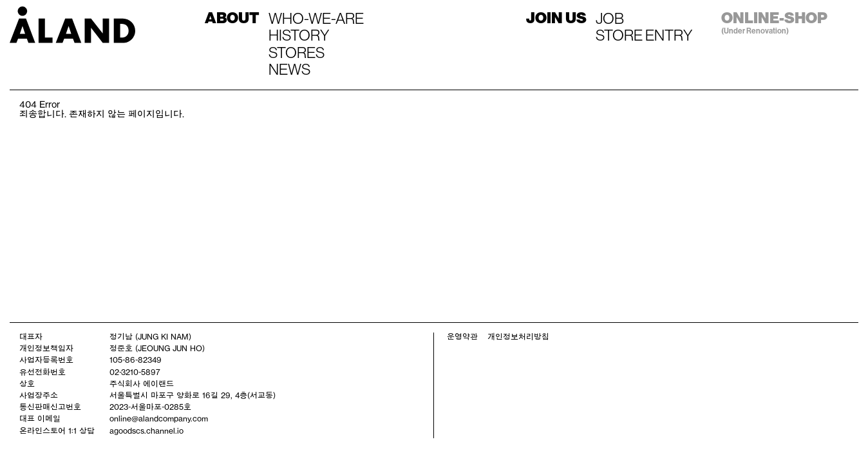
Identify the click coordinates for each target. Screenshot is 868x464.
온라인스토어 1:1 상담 (57, 430)
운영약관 (462, 336)
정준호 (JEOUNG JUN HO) (157, 348)
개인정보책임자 (46, 348)
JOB (610, 18)
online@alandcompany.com (159, 418)
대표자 (31, 336)
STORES (297, 52)
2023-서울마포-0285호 (150, 407)
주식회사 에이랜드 (142, 383)
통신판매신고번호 (50, 407)
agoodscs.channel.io (146, 430)
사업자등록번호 (46, 360)
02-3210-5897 (135, 372)
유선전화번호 (42, 372)
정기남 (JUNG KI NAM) (150, 336)
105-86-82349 (136, 360)
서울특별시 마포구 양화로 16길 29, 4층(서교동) (193, 395)
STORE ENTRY (644, 35)
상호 (27, 383)
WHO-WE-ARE (316, 18)
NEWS (289, 69)
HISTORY (299, 35)
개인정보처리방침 (518, 336)
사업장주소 (39, 395)
